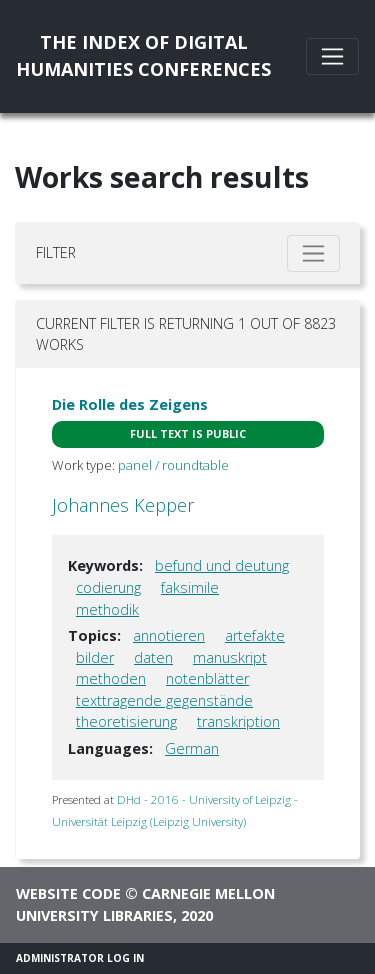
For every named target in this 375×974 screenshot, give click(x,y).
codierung (108, 587)
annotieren (169, 635)
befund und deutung (222, 565)
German (192, 748)
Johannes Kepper (123, 505)
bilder (95, 657)
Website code (68, 893)
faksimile (190, 587)
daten (153, 657)
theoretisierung (126, 721)
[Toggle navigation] (332, 56)
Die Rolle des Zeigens (130, 404)
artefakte (255, 635)
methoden (111, 678)
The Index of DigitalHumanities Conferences (143, 55)
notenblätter (207, 678)
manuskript (230, 657)
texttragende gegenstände (164, 700)
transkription (238, 721)
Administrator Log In (80, 958)
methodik (107, 609)
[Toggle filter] (313, 253)
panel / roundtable (173, 465)
